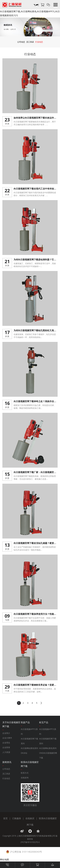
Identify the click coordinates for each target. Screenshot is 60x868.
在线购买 (30, 818)
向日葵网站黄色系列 (29, 748)
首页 (5, 818)
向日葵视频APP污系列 (29, 732)
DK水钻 (24, 753)
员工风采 (30, 42)
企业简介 (6, 733)
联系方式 (25, 773)
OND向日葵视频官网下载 (48, 755)
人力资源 (6, 752)
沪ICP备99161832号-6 (30, 842)
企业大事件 (7, 738)
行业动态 (39, 42)
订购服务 (17, 818)
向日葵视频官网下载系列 (29, 741)
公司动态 (21, 42)
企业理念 (6, 743)
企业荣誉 (6, 747)
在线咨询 (25, 778)
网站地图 (4, 859)
